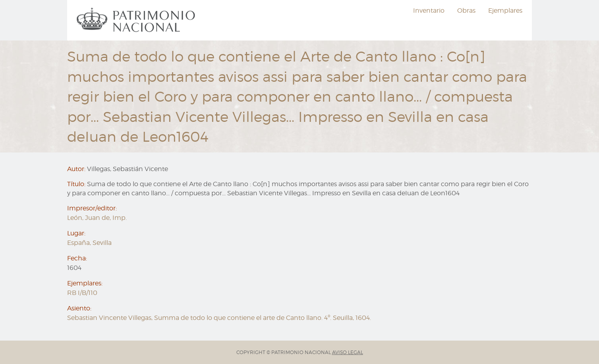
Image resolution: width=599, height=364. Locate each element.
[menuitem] (137, 20)
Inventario (429, 11)
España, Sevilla (89, 243)
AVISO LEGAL (348, 352)
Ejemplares (505, 11)
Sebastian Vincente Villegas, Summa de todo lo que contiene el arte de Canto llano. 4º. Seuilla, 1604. (219, 318)
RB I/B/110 (82, 293)
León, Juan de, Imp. (97, 218)
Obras (466, 11)
